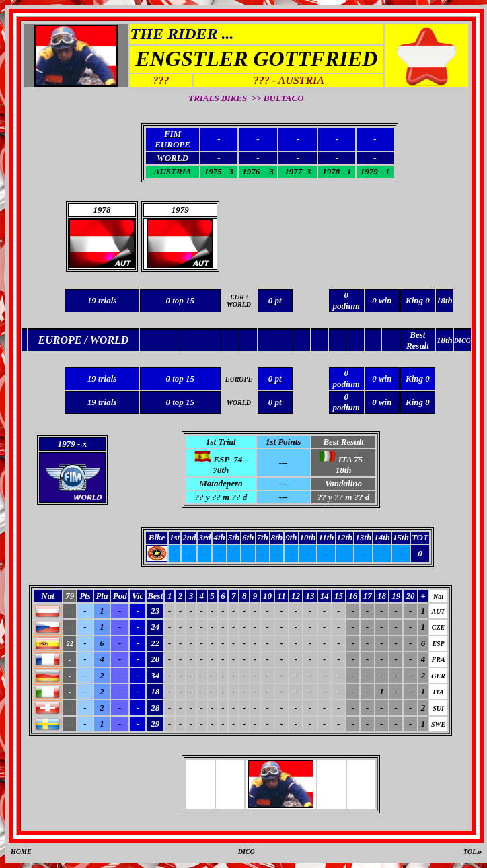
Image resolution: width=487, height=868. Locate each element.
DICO (247, 852)
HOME (21, 852)
